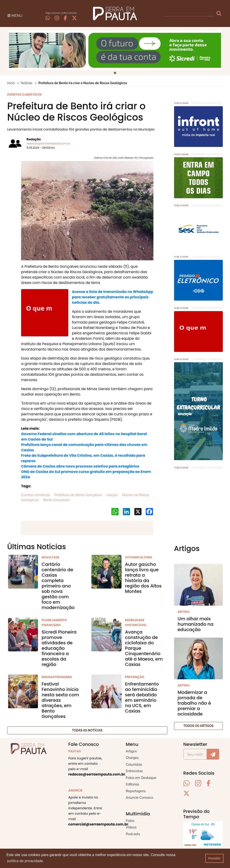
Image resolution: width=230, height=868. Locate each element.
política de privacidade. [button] (26, 861)
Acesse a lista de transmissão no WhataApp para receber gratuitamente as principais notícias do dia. (113, 297)
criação (111, 495)
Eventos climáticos (36, 495)
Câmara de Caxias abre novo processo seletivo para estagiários (80, 466)
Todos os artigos (198, 726)
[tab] (115, 73)
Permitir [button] (214, 858)
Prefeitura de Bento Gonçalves (78, 495)
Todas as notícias (87, 730)
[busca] (190, 14)
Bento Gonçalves (56, 500)
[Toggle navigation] (15, 15)
